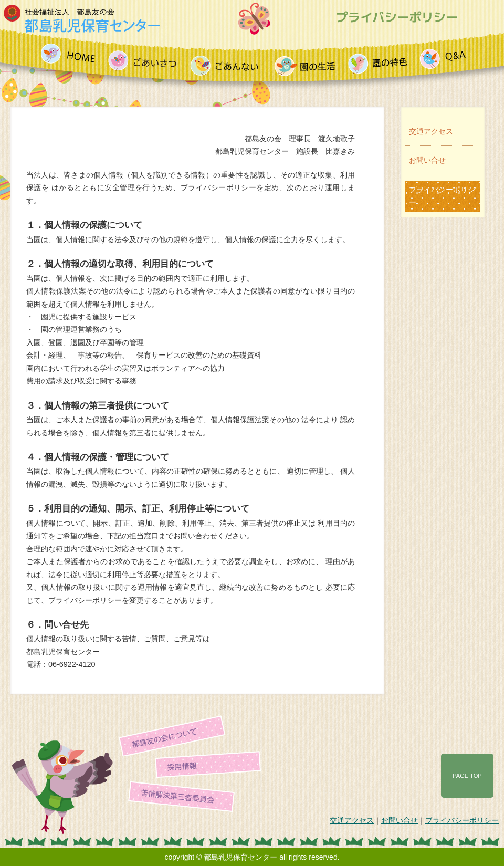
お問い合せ (427, 160)
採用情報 (208, 759)
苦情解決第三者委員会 (181, 790)
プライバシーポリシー (442, 196)
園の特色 (381, 59)
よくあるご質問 (443, 59)
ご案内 (229, 59)
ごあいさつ (145, 59)
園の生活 (308, 59)
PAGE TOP (467, 776)
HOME (71, 59)
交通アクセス (431, 131)
